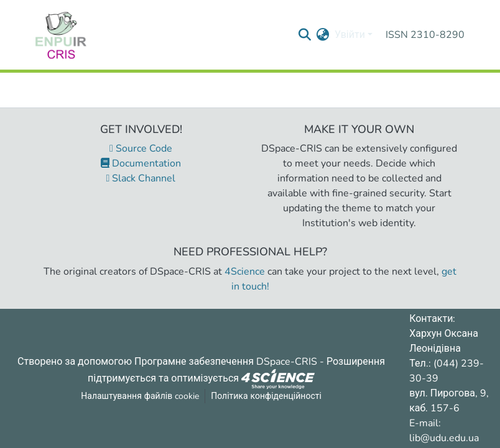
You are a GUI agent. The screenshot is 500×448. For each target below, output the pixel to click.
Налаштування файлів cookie (140, 396)
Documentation (141, 163)
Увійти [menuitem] (350, 35)
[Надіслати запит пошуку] (305, 35)
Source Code (141, 149)
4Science (245, 272)
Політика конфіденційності (266, 396)
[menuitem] (323, 35)
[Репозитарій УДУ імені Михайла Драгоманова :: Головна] (61, 35)
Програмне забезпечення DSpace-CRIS (226, 362)
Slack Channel (141, 178)
